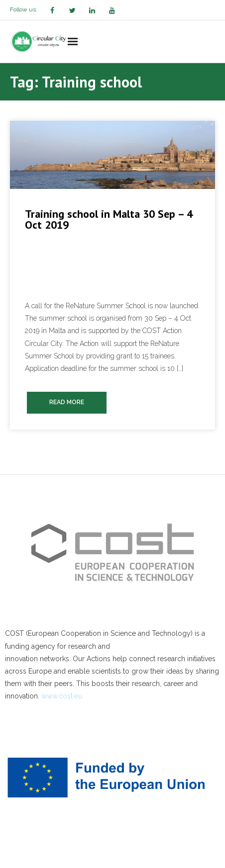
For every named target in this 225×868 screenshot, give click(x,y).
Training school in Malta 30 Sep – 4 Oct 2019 (109, 219)
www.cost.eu (62, 696)
